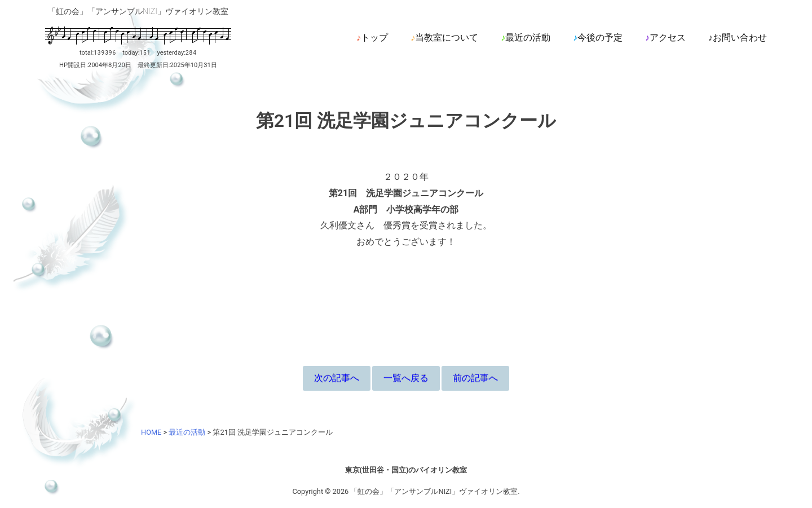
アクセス (668, 37)
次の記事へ (337, 378)
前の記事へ (475, 378)
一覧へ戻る (406, 378)
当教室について (447, 37)
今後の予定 (600, 37)
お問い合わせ (740, 37)
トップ (374, 37)
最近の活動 (528, 37)
